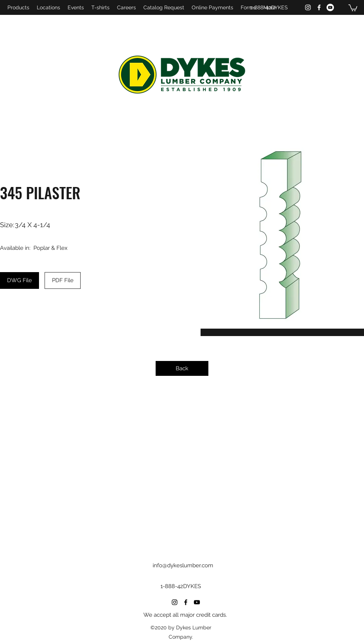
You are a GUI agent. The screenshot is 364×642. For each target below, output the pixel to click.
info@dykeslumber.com (183, 565)
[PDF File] (63, 280)
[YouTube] (330, 7)
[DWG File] (19, 280)
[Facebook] (319, 7)
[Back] (182, 368)
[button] (353, 7)
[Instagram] (308, 7)
